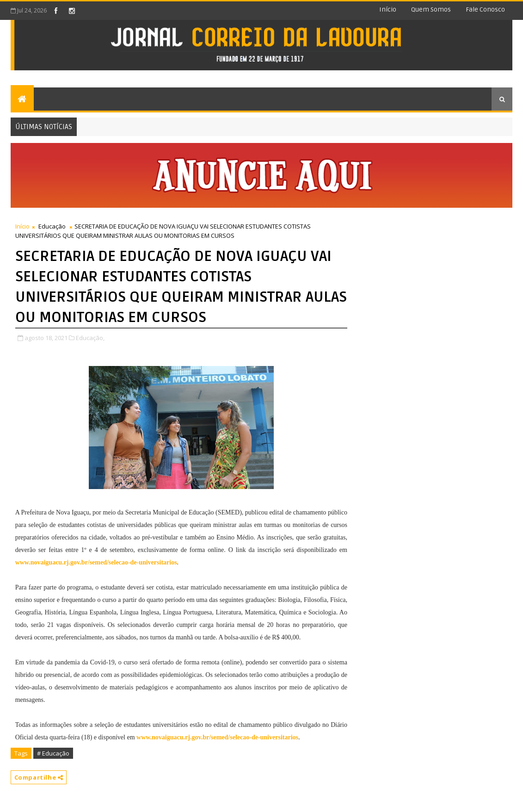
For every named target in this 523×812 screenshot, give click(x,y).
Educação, (90, 338)
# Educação (53, 753)
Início (388, 9)
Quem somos (431, 9)
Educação (52, 226)
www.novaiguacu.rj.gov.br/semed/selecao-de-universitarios (96, 562)
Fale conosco (485, 9)
